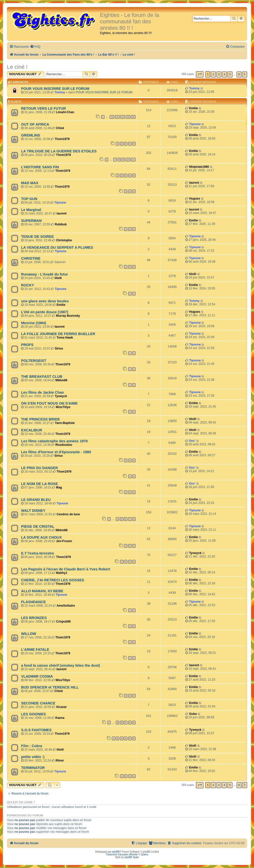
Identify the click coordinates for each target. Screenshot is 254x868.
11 (133, 160)
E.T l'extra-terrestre (38, 553)
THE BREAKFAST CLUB (42, 377)
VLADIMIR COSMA (37, 676)
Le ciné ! (17, 67)
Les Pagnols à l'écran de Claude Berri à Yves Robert (66, 569)
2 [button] (213, 74)
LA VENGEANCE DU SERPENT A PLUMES (57, 247)
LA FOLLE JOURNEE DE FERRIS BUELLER (58, 334)
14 (123, 117)
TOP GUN (29, 199)
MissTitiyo (63, 407)
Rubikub (61, 224)
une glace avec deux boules (45, 301)
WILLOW (29, 634)
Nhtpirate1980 (199, 167)
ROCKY (28, 285)
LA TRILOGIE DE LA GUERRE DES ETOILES (59, 151)
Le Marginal (31, 210)
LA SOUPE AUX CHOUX (41, 537)
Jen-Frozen (64, 541)
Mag (59, 487)
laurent (194, 183)
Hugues (194, 199)
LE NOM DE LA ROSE (40, 484)
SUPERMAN (31, 221)
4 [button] (224, 74)
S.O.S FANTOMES (36, 730)
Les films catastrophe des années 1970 (54, 441)
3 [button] (219, 74)
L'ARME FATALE (35, 650)
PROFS (27, 345)
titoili (58, 278)
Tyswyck (61, 396)
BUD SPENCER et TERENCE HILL (50, 687)
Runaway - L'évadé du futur (45, 274)
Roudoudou (64, 445)
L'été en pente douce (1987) (45, 312)
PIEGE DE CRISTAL (38, 526)
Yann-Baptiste (65, 423)
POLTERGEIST (34, 361)
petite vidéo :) (33, 757)
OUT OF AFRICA (35, 124)
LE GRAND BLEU (36, 500)
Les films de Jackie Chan (43, 392)
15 (128, 117)
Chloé (60, 128)
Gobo (193, 714)
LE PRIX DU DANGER (39, 468)
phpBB (116, 852)
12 (112, 117)
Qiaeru (145, 854)
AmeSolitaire (66, 606)
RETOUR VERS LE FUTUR (43, 108)
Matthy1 (62, 573)
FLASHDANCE (33, 602)
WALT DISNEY (33, 511)
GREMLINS (31, 135)
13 (117, 117)
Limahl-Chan (65, 112)
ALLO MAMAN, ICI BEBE (42, 591)
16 (133, 117)
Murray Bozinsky (68, 316)
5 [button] (230, 74)
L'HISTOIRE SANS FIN (40, 167)
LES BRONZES (34, 618)
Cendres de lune (68, 514)
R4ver (60, 761)
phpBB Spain (132, 857)
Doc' (192, 441)
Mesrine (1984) (34, 323)
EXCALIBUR (32, 430)
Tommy (60, 92)
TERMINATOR (33, 768)
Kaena (60, 718)
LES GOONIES (33, 714)
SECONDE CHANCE (38, 703)
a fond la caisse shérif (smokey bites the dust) (61, 665)
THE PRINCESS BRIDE (40, 419)
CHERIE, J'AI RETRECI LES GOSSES (53, 580)
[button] (200, 74)
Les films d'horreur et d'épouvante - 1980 (56, 452)
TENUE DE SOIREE (37, 237)
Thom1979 (62, 139)
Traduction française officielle (122, 854)
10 (128, 160)
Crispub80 (63, 622)
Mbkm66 (61, 380)
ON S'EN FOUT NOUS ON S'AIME (49, 403)
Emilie (193, 108)
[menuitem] (35, 47)
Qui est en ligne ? (21, 802)
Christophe (64, 240)
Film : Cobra (32, 746)
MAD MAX (30, 183)
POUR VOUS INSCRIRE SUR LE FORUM (55, 89)
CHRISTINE (31, 258)
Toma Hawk (65, 338)
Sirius (59, 348)
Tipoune (195, 124)
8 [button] (239, 74)
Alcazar (61, 707)
